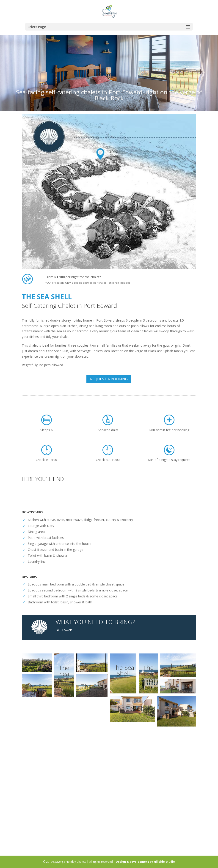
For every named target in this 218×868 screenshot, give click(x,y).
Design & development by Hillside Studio (145, 862)
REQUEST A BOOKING (109, 379)
